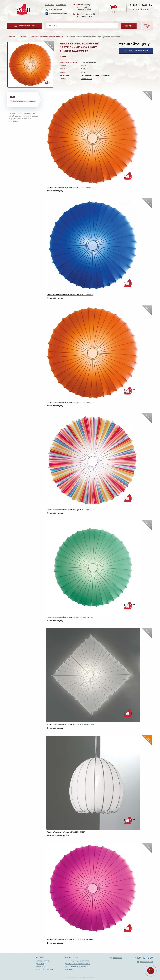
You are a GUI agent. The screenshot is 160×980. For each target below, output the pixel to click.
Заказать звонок (141, 9)
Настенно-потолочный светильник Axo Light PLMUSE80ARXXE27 (70, 402)
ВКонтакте (117, 958)
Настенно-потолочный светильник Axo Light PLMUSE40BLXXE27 (70, 295)
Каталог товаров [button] (27, 26)
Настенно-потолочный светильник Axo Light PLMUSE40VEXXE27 (70, 617)
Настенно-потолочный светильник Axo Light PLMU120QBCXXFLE (70, 725)
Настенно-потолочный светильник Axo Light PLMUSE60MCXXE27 (70, 510)
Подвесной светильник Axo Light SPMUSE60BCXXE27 (66, 832)
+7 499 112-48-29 (140, 5)
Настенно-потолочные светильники (47, 37)
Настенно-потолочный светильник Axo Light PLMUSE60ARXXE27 (70, 187)
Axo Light (85, 69)
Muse (83, 72)
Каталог (23, 37)
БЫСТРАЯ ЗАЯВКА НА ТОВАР (136, 51)
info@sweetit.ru (146, 962)
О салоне (50, 5)
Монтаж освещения (45, 969)
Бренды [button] (148, 25)
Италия (84, 66)
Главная (11, 37)
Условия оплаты (43, 961)
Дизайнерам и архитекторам (78, 964)
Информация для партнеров (77, 961)
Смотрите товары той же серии (24, 101)
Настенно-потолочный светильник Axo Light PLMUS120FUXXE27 (70, 939)
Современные (87, 79)
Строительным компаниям (77, 967)
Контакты (61, 5)
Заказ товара (42, 967)
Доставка (40, 964)
